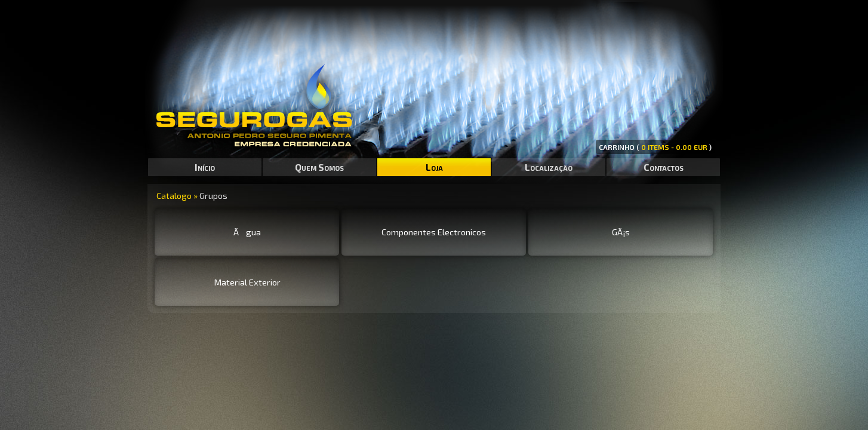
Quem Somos (319, 167)
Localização (549, 167)
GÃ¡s (621, 232)
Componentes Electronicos (434, 232)
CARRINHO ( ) (655, 147)
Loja (434, 167)
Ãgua (247, 232)
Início (205, 167)
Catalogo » (178, 195)
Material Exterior (247, 282)
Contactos (664, 167)
